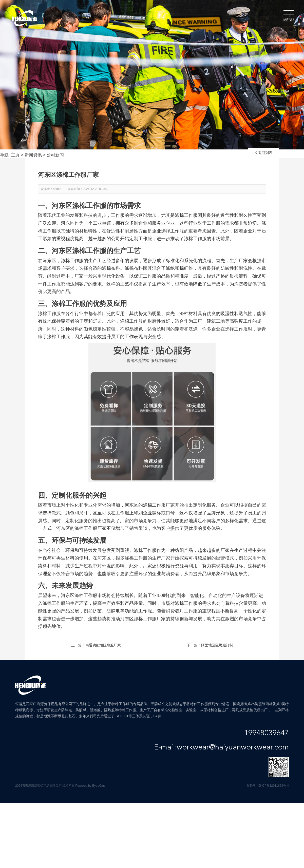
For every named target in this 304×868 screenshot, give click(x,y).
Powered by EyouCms (90, 786)
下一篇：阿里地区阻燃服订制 (210, 645)
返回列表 (263, 153)
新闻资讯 (33, 155)
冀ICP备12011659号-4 (274, 786)
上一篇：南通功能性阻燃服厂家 (96, 645)
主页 (15, 155)
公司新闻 (55, 155)
